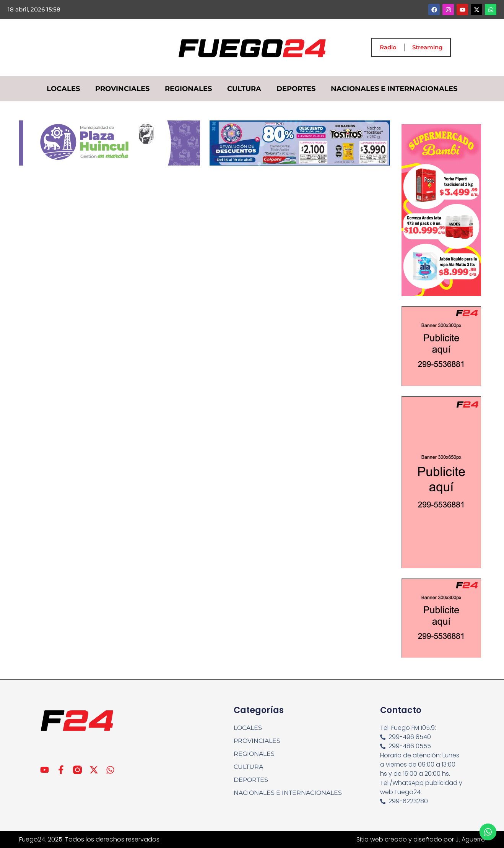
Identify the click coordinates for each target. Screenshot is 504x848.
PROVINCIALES (122, 89)
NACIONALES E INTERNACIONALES (394, 89)
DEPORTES (296, 89)
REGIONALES (188, 89)
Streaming (427, 47)
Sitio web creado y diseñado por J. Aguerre (421, 839)
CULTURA (244, 89)
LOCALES (63, 89)
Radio (388, 47)
